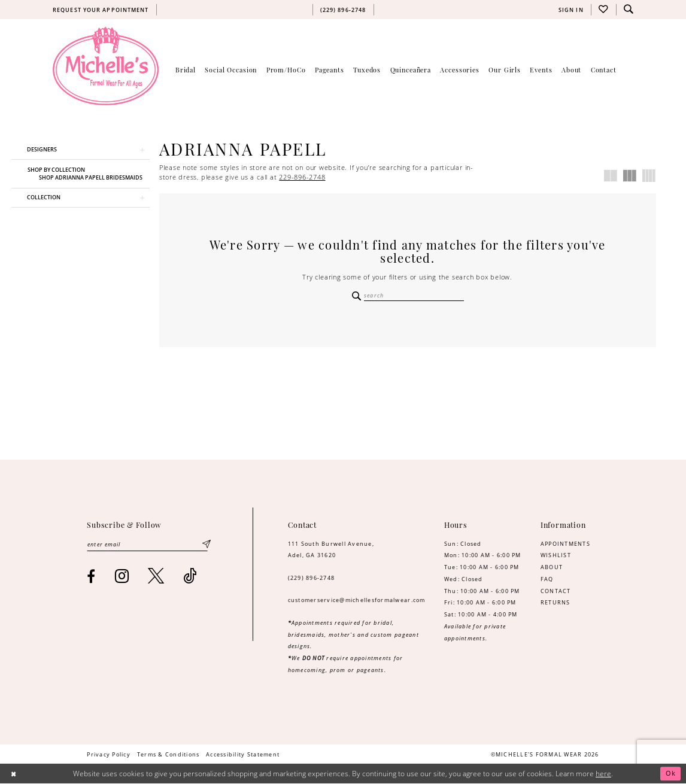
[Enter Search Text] (408, 296)
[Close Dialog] (14, 774)
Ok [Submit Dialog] (670, 774)
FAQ (547, 580)
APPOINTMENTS (565, 544)
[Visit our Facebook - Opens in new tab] (91, 578)
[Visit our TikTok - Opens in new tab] (190, 577)
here (603, 774)
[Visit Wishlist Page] (603, 10)
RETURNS (556, 603)
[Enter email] (148, 546)
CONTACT (556, 592)
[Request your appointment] (101, 10)
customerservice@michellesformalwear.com (357, 601)
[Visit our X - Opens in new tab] (156, 577)
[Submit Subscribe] (206, 546)
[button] (571, 10)
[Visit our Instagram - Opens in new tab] (122, 577)
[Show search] (629, 10)
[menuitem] (101, 10)
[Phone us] (343, 10)
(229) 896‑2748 (312, 578)
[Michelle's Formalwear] (106, 66)
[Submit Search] (356, 296)
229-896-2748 (302, 177)
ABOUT (552, 568)
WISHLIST (556, 556)
